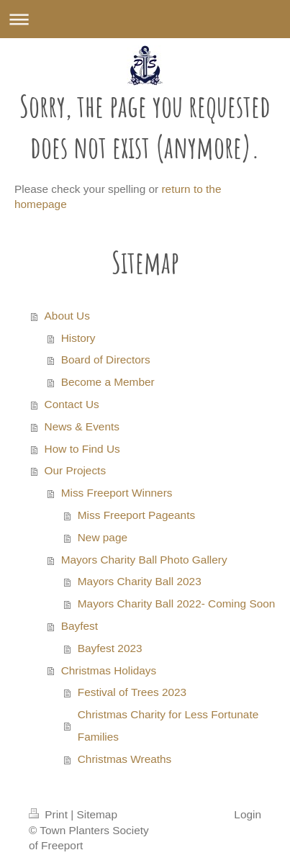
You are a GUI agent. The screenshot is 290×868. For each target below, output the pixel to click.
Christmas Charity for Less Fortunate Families (168, 725)
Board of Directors (106, 360)
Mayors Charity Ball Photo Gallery (144, 560)
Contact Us (72, 404)
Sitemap (96, 814)
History (78, 338)
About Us (67, 316)
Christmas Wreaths (125, 759)
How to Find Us (82, 449)
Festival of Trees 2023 (132, 692)
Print (50, 814)
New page (103, 537)
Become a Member (108, 382)
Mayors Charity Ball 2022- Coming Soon (177, 603)
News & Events (82, 426)
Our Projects (76, 470)
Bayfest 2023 (110, 648)
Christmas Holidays (109, 670)
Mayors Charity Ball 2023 (140, 581)
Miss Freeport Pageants (136, 515)
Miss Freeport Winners (117, 493)
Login (248, 814)
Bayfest (80, 626)
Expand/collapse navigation (145, 19)
